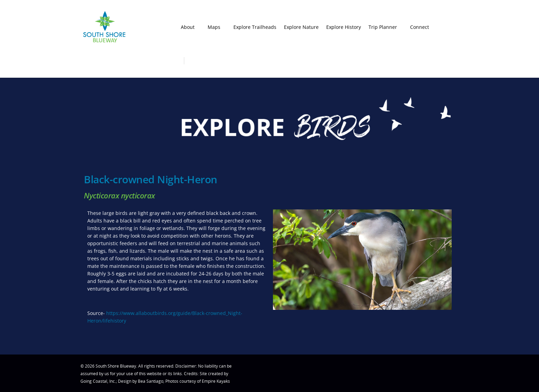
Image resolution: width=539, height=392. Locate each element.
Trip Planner (386, 27)
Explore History (344, 27)
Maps (217, 27)
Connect (423, 27)
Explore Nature (301, 27)
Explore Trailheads (255, 27)
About (191, 27)
